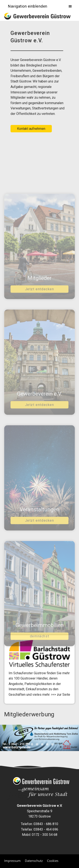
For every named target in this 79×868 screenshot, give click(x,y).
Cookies (53, 861)
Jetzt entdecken (40, 302)
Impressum (12, 861)
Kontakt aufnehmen (31, 129)
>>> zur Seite (61, 695)
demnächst (39, 649)
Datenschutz (34, 861)
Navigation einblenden (28, 6)
